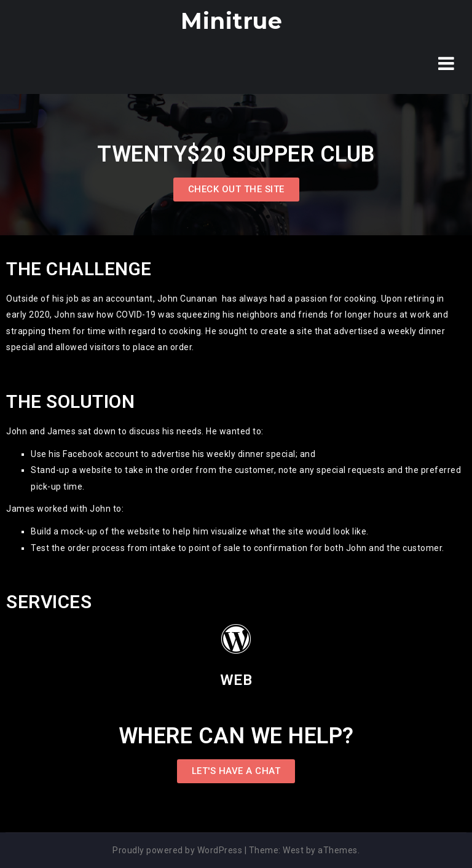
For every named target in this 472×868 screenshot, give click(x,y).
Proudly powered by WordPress (177, 850)
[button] (236, 190)
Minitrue (231, 21)
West (293, 850)
